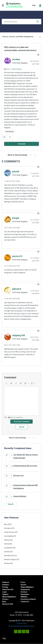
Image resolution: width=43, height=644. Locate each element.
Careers (5, 599)
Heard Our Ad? (8, 590)
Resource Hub (8, 604)
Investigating (9, 536)
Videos (23, 587)
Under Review (17, 69)
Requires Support (10, 559)
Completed (8, 548)
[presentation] (6, 383)
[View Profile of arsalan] (16, 59)
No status (8, 528)
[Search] (21, 22)
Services (24, 592)
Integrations (25, 590)
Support (5, 594)
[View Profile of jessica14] (17, 256)
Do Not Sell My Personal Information (21, 626)
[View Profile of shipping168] (18, 335)
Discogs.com (18, 475)
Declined (7, 552)
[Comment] (21, 144)
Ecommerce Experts (28, 599)
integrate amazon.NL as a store (25, 466)
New (6, 524)
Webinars (30, 587)
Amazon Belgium (20, 496)
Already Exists (9, 556)
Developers (25, 594)
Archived (7, 563)
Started (7, 544)
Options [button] (40, 37)
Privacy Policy (22, 623)
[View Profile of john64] (16, 172)
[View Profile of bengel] (16, 218)
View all (11, 504)
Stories (23, 585)
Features (6, 582)
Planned (7, 540)
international (9, 132)
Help (34, 5)
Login (4, 592)
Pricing (5, 587)
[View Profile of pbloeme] (17, 289)
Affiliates (24, 597)
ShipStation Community (14, 5)
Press (23, 582)
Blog (4, 602)
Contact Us (25, 602)
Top (4, 638)
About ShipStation (9, 597)
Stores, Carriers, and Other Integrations (18, 37)
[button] (5, 137)
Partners (6, 585)
